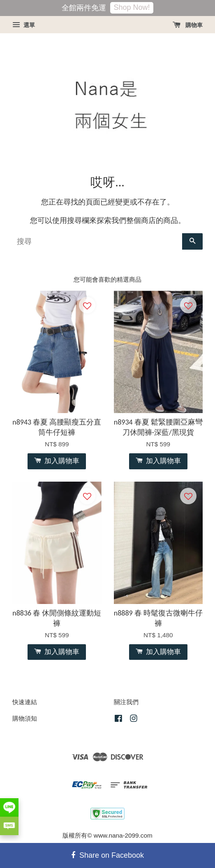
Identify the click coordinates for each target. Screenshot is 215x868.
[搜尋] (97, 241)
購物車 (188, 25)
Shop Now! (132, 7)
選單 (24, 25)
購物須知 (25, 718)
